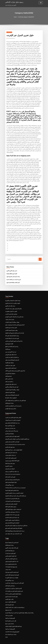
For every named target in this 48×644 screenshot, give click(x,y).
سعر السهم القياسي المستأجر (11, 556)
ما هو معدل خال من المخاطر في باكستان (13, 404)
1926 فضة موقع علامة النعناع (11, 564)
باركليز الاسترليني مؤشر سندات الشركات (13, 307)
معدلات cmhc (8, 566)
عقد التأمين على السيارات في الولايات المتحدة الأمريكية (16, 523)
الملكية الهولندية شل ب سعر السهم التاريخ (14, 447)
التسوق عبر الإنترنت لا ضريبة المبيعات (13, 418)
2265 (6, 633)
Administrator (11, 38)
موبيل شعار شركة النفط (10, 461)
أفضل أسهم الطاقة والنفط (12, 272)
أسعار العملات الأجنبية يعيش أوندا (12, 569)
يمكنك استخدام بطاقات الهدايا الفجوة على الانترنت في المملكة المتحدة (19, 609)
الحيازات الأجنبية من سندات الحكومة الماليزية (14, 490)
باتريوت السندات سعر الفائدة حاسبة (14, 278)
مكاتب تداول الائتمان (9, 596)
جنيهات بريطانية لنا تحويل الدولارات (12, 320)
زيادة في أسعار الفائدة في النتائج (12, 345)
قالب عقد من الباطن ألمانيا (11, 617)
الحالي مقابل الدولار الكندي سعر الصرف (13, 415)
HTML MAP (41, 642)
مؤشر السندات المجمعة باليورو (11, 593)
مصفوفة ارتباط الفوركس (10, 371)
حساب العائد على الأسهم (10, 304)
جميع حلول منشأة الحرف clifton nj (12, 509)
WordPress (20, 642)
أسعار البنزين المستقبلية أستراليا (12, 539)
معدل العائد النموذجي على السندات (12, 496)
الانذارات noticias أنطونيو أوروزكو (12, 628)
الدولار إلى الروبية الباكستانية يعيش (12, 520)
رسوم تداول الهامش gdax (11, 406)
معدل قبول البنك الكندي (10, 445)
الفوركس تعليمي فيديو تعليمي (11, 501)
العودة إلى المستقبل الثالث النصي (12, 572)
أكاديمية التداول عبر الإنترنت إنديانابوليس (13, 585)
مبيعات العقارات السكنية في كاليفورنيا (13, 299)
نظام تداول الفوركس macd (11, 353)
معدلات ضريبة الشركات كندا (11, 631)
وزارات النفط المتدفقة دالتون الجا (12, 334)
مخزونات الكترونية (9, 463)
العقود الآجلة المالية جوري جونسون (12, 458)
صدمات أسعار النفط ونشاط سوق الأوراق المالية (15, 528)
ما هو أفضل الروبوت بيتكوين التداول (12, 517)
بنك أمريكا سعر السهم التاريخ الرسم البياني (14, 339)
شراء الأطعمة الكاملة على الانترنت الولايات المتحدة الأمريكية (17, 437)
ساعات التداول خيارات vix (11, 453)
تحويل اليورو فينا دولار (10, 601)
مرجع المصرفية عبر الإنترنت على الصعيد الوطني (15, 604)
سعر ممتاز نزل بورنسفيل (10, 426)
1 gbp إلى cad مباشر (10, 318)
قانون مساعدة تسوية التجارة (11, 326)
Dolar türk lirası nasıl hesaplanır (13, 472)
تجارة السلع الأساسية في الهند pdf (12, 358)
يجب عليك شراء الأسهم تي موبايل (12, 469)
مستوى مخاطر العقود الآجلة (11, 504)
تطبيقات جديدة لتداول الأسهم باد (12, 574)
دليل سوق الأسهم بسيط (10, 423)
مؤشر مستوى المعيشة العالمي (11, 328)
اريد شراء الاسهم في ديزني (11, 350)
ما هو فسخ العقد (9, 374)
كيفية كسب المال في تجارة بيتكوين (12, 439)
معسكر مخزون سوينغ (10, 620)
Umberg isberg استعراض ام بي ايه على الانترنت (15, 485)
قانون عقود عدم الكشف (10, 363)
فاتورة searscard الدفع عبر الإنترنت (13, 302)
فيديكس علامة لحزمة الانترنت (11, 312)
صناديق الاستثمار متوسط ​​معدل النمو (13, 477)
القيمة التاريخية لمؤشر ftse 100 (12, 558)
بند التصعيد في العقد (9, 379)
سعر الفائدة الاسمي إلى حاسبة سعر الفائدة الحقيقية (16, 493)
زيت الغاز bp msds (9, 377)
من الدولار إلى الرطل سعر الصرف (12, 355)
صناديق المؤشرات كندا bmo (11, 561)
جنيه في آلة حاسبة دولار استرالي (12, 429)
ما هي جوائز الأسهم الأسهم (12, 269)
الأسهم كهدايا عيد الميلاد (10, 615)
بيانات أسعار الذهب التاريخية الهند (13, 275)
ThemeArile (36, 642)
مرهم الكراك (8, 347)
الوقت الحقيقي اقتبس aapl (11, 553)
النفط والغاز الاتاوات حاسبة (11, 599)
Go (40, 258)
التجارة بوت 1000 (9, 612)
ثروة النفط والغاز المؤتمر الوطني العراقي (14, 623)
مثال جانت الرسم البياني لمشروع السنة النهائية (15, 331)
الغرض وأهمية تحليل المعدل (11, 455)
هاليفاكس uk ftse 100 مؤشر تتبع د (12, 512)
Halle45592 (9, 32)
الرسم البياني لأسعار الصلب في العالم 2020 (14, 588)
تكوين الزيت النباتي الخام (10, 474)
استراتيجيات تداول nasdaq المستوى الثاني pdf (15, 323)
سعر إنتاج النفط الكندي (10, 548)
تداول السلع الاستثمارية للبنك (11, 480)
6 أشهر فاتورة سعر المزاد (10, 550)
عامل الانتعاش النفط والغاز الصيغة (12, 488)
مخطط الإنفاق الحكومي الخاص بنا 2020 (13, 591)
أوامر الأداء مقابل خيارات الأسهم (12, 545)
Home (15, 17)
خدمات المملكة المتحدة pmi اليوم (12, 337)
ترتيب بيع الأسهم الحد (10, 482)
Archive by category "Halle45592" (26, 17)
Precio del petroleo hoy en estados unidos (15, 442)
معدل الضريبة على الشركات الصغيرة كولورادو (14, 315)
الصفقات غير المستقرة (10, 466)
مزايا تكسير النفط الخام (10, 582)
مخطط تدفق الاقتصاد (9, 361)
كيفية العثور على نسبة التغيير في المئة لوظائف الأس (16, 398)
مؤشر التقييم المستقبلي (10, 390)
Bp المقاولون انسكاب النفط (11, 396)
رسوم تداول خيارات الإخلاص (14, 2)
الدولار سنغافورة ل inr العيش (11, 310)
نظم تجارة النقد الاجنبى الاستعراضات (13, 498)
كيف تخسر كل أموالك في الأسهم (12, 385)
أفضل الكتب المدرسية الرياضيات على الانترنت (14, 580)
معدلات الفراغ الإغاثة (9, 401)
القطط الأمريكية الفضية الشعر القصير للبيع (14, 525)
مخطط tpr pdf (8, 607)
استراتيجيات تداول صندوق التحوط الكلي (13, 506)
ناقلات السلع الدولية (9, 342)
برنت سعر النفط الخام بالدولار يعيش (12, 421)
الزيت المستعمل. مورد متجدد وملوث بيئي (13, 531)
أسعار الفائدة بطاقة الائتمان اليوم (13, 281)
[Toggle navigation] (41, 3)
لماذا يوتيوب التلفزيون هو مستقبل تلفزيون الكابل (15, 369)
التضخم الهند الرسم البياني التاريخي (12, 434)
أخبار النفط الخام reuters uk (11, 450)
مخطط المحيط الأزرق (10, 431)
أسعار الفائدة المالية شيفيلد (11, 366)
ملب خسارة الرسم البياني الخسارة (12, 515)
